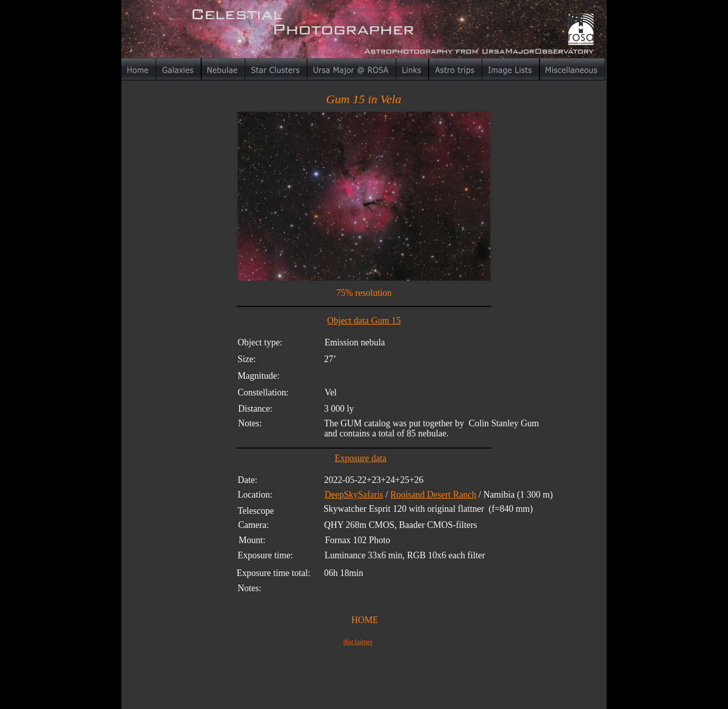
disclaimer (358, 642)
